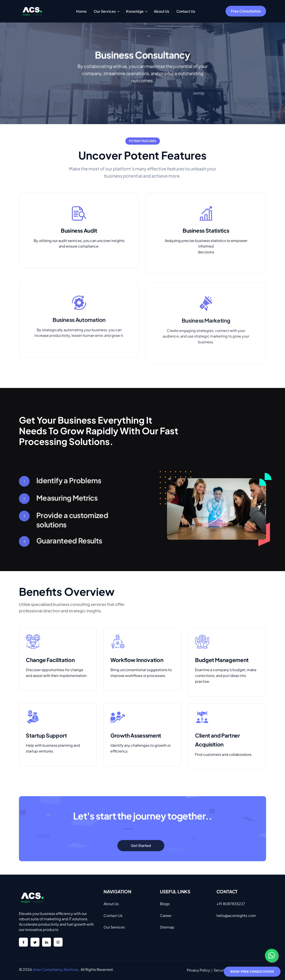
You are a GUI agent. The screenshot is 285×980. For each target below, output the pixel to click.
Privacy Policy (198, 970)
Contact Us (113, 915)
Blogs (165, 904)
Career (166, 915)
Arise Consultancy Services (55, 969)
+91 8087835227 (231, 904)
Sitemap (167, 927)
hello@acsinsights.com (236, 915)
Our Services (114, 927)
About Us (111, 904)
